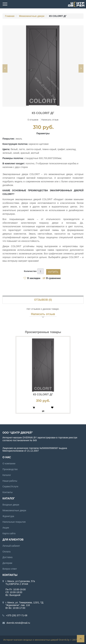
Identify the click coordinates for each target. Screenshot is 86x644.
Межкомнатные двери (32, 16)
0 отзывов (33, 120)
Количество (30, 271)
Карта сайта (9, 533)
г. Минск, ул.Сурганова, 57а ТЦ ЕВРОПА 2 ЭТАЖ (20, 583)
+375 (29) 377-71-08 (17, 615)
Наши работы (10, 481)
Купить (53, 272)
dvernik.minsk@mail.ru (18, 623)
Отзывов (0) (43, 300)
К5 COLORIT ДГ (43, 394)
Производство (10, 469)
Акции (6, 528)
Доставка (7, 557)
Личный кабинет (11, 546)
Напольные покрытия (14, 522)
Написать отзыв (50, 120)
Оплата (6, 551)
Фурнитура (8, 516)
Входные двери (11, 505)
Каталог (7, 475)
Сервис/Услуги (10, 486)
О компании (9, 463)
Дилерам (7, 563)
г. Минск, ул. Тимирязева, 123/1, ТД (24, 602)
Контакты (7, 492)
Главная (10, 16)
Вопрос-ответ (10, 569)
